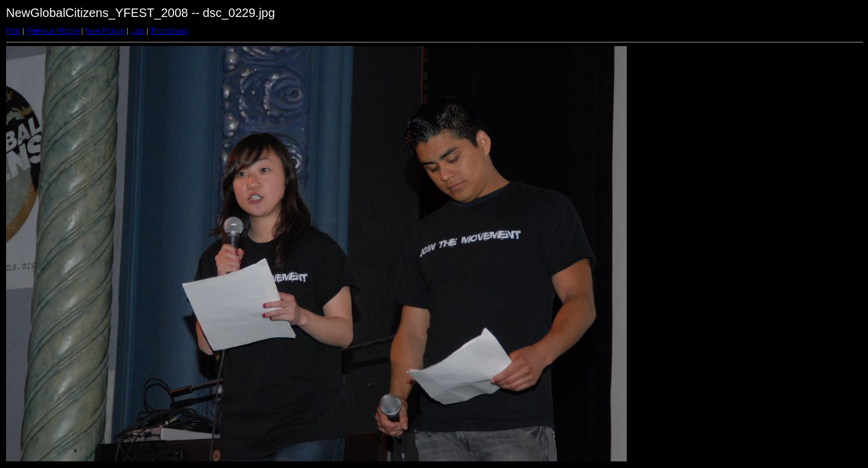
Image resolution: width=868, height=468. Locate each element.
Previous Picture (52, 31)
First (13, 31)
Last (137, 31)
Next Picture (105, 31)
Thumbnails (169, 31)
